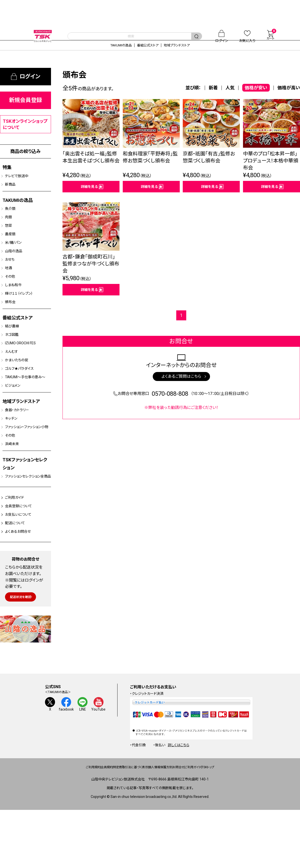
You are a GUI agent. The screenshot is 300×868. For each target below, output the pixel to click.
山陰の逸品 (20, 266)
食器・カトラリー (24, 444)
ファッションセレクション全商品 (30, 522)
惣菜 (13, 238)
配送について (23, 577)
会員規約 (80, 821)
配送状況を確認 (25, 651)
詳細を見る (89, 197)
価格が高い (289, 95)
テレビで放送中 (24, 184)
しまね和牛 (19, 304)
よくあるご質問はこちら (181, 391)
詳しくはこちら (178, 799)
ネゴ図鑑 (17, 358)
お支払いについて (28, 567)
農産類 (15, 247)
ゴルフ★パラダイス (27, 395)
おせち (15, 275)
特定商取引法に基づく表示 (117, 821)
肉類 (13, 228)
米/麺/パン (19, 256)
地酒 (13, 285)
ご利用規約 (54, 821)
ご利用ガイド (23, 547)
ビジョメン (19, 419)
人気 (230, 95)
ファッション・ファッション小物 (29, 466)
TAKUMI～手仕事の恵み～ (28, 407)
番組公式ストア (147, 53)
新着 (213, 95)
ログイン (30, 84)
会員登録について (28, 557)
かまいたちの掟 (24, 386)
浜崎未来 (18, 487)
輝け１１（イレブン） (27, 313)
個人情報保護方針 (162, 821)
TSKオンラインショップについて (25, 132)
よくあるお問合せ (27, 587)
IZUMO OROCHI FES (28, 367)
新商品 (15, 193)
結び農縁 (18, 348)
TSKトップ (247, 821)
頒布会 (15, 323)
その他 (15, 294)
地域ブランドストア (189, 53)
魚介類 (15, 219)
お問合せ (193, 821)
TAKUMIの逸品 (108, 53)
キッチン (17, 454)
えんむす (17, 376)
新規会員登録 (25, 108)
